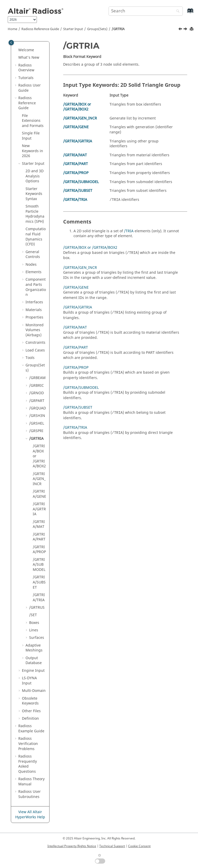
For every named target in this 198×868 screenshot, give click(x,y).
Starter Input (73, 29)
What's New (29, 58)
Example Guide (31, 729)
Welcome (26, 50)
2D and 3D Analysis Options (35, 176)
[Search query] (146, 11)
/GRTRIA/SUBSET (39, 582)
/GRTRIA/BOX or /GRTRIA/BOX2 (77, 107)
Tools (30, 358)
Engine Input (33, 671)
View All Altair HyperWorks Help (30, 815)
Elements (34, 272)
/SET (33, 615)
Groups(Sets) (97, 29)
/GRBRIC (36, 386)
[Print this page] (192, 29)
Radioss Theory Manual (31, 782)
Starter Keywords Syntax (34, 194)
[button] (16, 50)
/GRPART (37, 401)
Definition (30, 719)
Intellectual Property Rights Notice (72, 846)
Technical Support (112, 846)
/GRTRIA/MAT (39, 524)
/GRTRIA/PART (39, 537)
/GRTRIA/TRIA (39, 598)
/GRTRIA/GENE (39, 494)
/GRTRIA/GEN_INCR (39, 479)
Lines (34, 630)
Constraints (35, 343)
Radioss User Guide (30, 88)
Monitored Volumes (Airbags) (35, 330)
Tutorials (26, 78)
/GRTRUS (37, 608)
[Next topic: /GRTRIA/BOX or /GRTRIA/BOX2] (186, 30)
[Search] (177, 11)
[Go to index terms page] (185, 13)
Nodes (31, 265)
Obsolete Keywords (30, 701)
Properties (34, 317)
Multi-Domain (34, 691)
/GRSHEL (37, 423)
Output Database (34, 661)
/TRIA (129, 231)
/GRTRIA (118, 29)
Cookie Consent (139, 846)
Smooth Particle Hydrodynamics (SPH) (35, 214)
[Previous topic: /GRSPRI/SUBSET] (181, 30)
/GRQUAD (38, 408)
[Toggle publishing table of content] (11, 43)
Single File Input (31, 136)
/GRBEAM (37, 378)
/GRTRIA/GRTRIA (39, 509)
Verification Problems (28, 744)
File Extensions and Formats (33, 121)
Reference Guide (40, 29)
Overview (26, 68)
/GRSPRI (36, 431)
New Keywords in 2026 (32, 151)
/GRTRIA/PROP (39, 550)
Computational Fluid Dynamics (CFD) (36, 237)
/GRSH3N (37, 416)
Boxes (34, 623)
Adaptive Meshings (34, 648)
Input (29, 681)
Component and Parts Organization (36, 287)
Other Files (31, 711)
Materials (34, 310)
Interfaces (34, 302)
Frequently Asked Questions (28, 764)
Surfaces (37, 638)
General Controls (33, 255)
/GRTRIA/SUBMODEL (39, 565)
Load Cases (35, 350)
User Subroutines (30, 794)
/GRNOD (36, 393)
